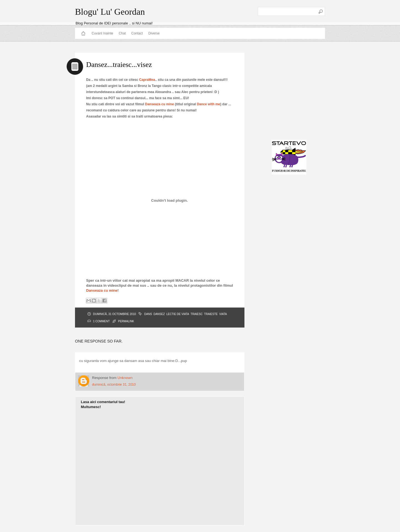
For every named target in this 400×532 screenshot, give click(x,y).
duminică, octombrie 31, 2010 (114, 384)
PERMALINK (126, 321)
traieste (211, 314)
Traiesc (197, 314)
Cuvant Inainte (102, 33)
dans (148, 314)
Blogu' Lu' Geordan (110, 12)
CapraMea (147, 80)
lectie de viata (178, 314)
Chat (122, 33)
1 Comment (101, 321)
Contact (137, 33)
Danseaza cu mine (159, 104)
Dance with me (209, 104)
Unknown (125, 378)
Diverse (154, 33)
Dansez (159, 314)
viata (223, 314)
